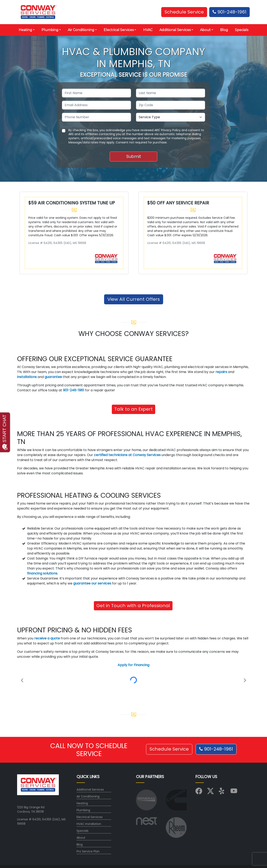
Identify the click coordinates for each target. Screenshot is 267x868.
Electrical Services (90, 817)
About (81, 838)
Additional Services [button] (175, 30)
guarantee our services (92, 583)
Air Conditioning (88, 796)
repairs (221, 372)
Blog (224, 30)
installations (27, 377)
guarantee (53, 377)
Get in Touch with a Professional (133, 606)
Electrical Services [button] (119, 30)
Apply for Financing (133, 665)
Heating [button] (25, 30)
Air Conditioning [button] (81, 30)
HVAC (148, 30)
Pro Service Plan (88, 851)
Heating (82, 803)
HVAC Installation (89, 824)
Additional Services (90, 790)
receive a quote (47, 638)
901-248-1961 (229, 12)
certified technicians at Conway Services (127, 455)
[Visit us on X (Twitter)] (210, 792)
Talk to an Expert (133, 409)
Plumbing (83, 810)
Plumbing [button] (50, 30)
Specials (242, 30)
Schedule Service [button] (184, 12)
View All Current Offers (134, 299)
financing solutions (42, 573)
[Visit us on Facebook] (199, 792)
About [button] (205, 30)
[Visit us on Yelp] (222, 792)
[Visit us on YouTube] (234, 792)
